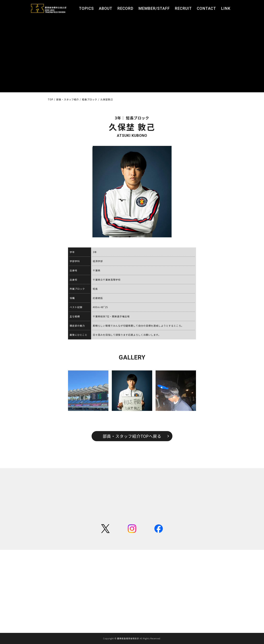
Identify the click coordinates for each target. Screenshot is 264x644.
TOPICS (86, 9)
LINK (226, 9)
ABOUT (106, 9)
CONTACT (206, 9)
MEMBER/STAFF (154, 9)
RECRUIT (183, 9)
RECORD (125, 9)
